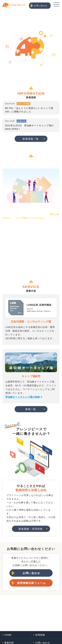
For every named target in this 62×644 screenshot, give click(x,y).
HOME (8, 635)
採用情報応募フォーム (31, 583)
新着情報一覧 (31, 139)
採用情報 (40, 635)
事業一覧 (31, 409)
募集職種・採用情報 (31, 529)
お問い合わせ (41, 6)
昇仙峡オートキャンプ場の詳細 (23, 397)
